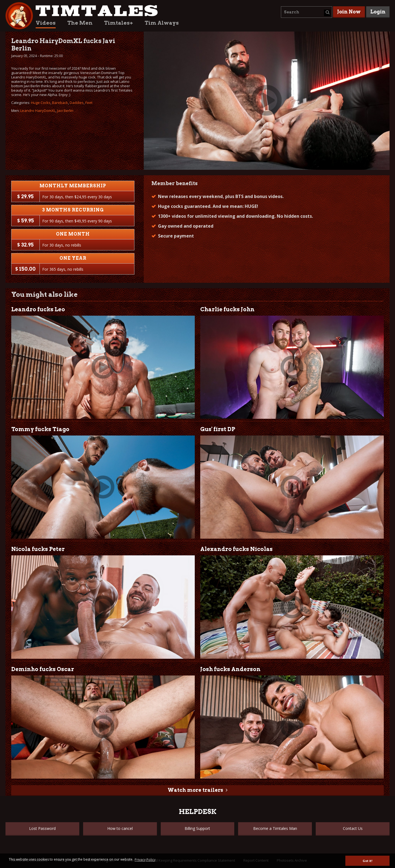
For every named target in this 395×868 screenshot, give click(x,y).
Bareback (60, 103)
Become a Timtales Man (275, 828)
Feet (89, 103)
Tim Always (162, 23)
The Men (80, 23)
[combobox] (307, 12)
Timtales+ (119, 23)
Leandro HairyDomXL (38, 111)
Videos (46, 23)
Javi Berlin (65, 111)
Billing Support (197, 828)
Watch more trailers (195, 790)
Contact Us (353, 828)
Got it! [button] (367, 861)
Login (378, 12)
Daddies (77, 103)
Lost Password (42, 828)
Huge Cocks (41, 103)
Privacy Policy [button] (145, 860)
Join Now (349, 12)
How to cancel (120, 828)
